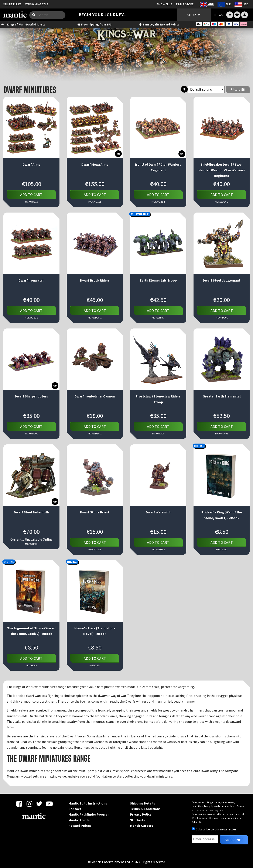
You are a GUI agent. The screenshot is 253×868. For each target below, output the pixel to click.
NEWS (219, 15)
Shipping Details (143, 803)
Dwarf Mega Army (95, 164)
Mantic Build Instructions (88, 803)
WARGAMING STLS (37, 4)
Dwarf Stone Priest (95, 512)
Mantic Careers (142, 826)
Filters (238, 89)
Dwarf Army (31, 164)
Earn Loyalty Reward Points (159, 24)
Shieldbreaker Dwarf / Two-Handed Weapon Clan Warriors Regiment (222, 170)
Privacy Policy (141, 814)
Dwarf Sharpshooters (31, 396)
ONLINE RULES (12, 4)
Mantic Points (79, 820)
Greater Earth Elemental (222, 396)
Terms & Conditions (145, 809)
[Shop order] (206, 89)
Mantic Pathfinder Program (89, 814)
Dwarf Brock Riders (95, 280)
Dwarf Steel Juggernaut (222, 280)
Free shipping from (94, 24)
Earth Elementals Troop (158, 280)
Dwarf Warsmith (158, 512)
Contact (75, 809)
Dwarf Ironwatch (31, 280)
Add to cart (31, 195)
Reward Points (80, 826)
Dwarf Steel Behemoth (31, 512)
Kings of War (15, 24)
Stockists (137, 820)
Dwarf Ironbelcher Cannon (95, 396)
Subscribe (234, 840)
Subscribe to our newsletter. (214, 829)
